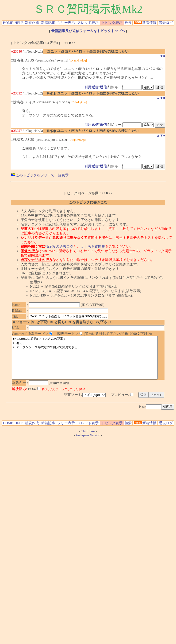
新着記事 (48, 23)
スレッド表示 (88, 23)
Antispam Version (88, 444)
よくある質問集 (93, 246)
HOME (8, 23)
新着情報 (145, 23)
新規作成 (32, 23)
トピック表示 (112, 23)
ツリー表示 (66, 23)
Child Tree (88, 440)
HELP (19, 23)
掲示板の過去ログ (59, 246)
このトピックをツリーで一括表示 (40, 175)
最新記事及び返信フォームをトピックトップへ (88, 31)
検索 (128, 23)
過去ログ (166, 23)
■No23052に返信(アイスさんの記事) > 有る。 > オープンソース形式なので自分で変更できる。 (94, 362)
